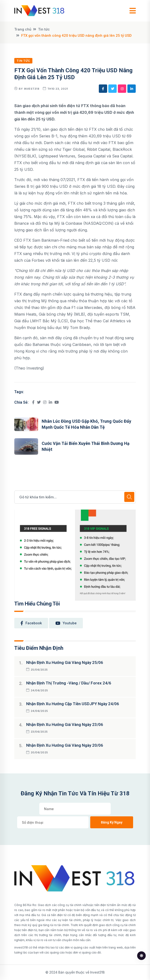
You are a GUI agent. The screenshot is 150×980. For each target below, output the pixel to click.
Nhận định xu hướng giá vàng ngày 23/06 (65, 725)
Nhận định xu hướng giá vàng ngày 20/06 (65, 745)
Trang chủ (23, 29)
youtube (66, 623)
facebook (31, 623)
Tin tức (44, 29)
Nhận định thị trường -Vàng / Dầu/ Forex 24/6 (69, 683)
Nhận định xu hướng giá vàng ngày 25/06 (65, 662)
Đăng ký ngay (112, 822)
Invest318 (32, 89)
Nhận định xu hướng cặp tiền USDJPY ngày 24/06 (73, 704)
